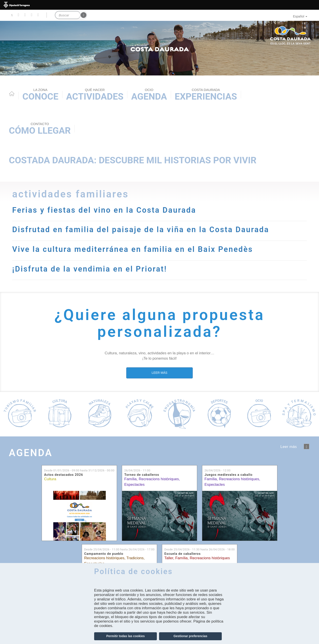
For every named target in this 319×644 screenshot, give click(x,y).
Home (12, 94)
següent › (306, 446)
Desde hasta (79, 470)
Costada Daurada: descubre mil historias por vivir (133, 160)
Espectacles (134, 485)
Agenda (149, 95)
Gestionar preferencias (190, 636)
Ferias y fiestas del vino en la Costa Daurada (104, 210)
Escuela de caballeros (183, 554)
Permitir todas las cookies (126, 636)
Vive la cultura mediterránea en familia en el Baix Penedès (133, 249)
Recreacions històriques (159, 479)
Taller (169, 558)
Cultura (50, 479)
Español (300, 16)
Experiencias (206, 95)
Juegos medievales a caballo (229, 475)
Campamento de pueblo (104, 554)
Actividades (95, 95)
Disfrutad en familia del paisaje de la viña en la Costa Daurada (141, 229)
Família (130, 479)
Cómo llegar (40, 129)
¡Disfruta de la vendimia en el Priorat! (90, 269)
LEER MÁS (160, 373)
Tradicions (135, 558)
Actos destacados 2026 (64, 475)
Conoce (40, 95)
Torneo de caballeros (142, 475)
